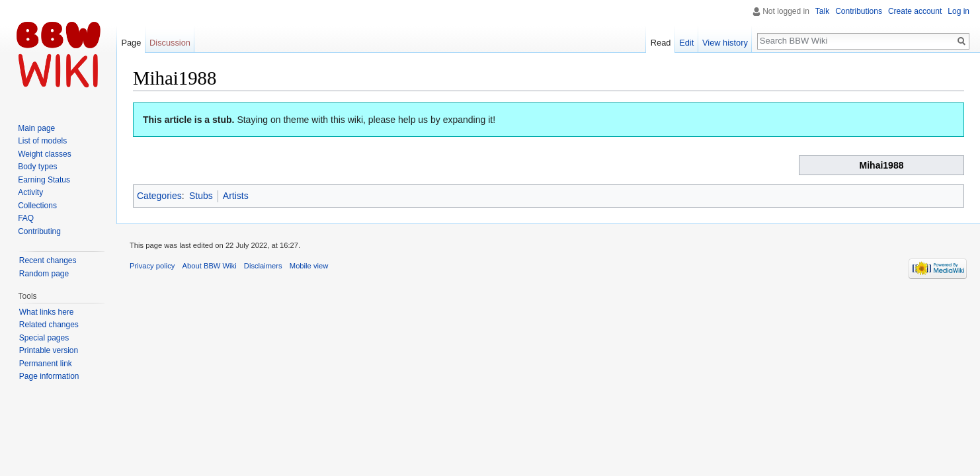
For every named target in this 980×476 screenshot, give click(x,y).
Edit (686, 43)
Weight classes (44, 154)
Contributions (859, 11)
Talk (822, 11)
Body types (37, 167)
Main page (36, 128)
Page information (49, 376)
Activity (30, 192)
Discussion (170, 43)
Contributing (39, 231)
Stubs (201, 196)
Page (131, 43)
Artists (236, 196)
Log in (959, 11)
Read (661, 43)
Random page (44, 274)
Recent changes (48, 260)
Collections (37, 206)
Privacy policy (152, 266)
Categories (159, 196)
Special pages (44, 338)
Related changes (49, 325)
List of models (42, 141)
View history (725, 43)
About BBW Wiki (210, 266)
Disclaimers (263, 266)
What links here (47, 312)
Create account (915, 11)
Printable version (49, 350)
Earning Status (44, 180)
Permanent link (46, 364)
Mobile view (309, 266)
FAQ (26, 218)
